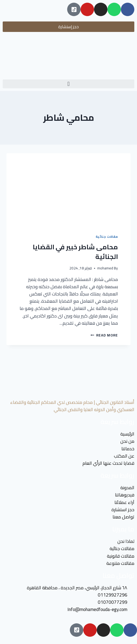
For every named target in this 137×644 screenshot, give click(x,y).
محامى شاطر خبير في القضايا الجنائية (75, 252)
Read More (104, 335)
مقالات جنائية (107, 237)
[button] (68, 84)
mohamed (105, 268)
